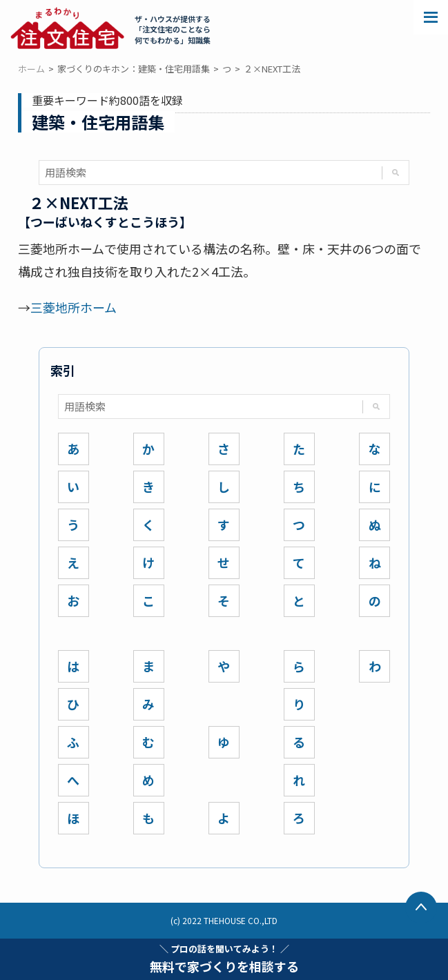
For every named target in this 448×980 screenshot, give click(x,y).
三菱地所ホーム (74, 307)
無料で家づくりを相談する (224, 959)
